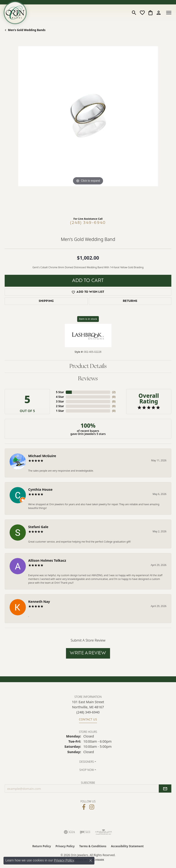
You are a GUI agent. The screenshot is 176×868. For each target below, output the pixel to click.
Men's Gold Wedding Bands (27, 30)
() (114, 392)
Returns (130, 301)
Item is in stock (88, 319)
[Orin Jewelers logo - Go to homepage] (15, 13)
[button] (134, 13)
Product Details (88, 367)
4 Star (60, 397)
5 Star (60, 392)
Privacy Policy (65, 846)
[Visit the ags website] (104, 832)
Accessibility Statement (127, 846)
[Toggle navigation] (169, 13)
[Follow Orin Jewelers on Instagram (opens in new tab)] (92, 807)
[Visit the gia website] (69, 832)
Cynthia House (40, 489)
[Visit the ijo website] (85, 832)
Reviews (88, 379)
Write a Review (88, 653)
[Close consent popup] (91, 861)
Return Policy (42, 846)
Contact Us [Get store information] (88, 719)
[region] (88, 130)
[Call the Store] (88, 712)
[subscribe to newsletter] (165, 789)
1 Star (60, 411)
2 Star (60, 406)
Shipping (46, 301)
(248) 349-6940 (88, 223)
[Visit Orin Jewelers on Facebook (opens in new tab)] (84, 807)
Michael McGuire (42, 456)
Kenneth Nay (39, 602)
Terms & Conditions (93, 846)
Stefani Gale (38, 527)
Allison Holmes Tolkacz (47, 560)
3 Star (60, 401)
